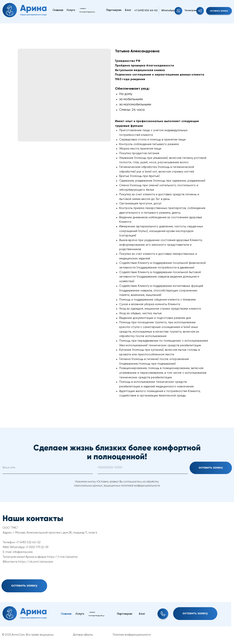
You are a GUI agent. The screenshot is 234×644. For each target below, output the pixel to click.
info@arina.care (23, 552)
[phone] (143, 468)
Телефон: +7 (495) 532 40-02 (22, 542)
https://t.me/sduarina (62, 557)
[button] (219, 11)
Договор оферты (83, 635)
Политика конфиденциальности (132, 635)
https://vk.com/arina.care (36, 562)
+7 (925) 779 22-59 (37, 547)
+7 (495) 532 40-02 (146, 11)
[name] (48, 468)
